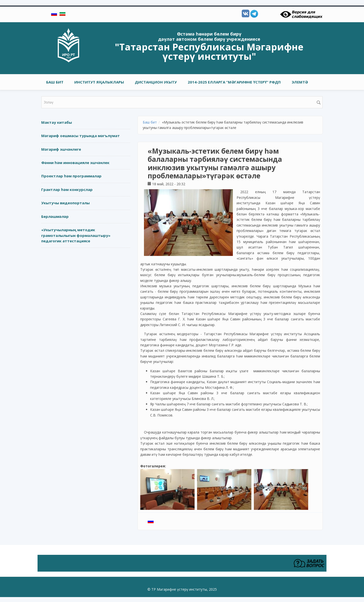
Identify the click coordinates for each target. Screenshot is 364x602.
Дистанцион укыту (156, 82)
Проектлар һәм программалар (71, 176)
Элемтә (300, 82)
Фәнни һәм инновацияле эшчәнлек (75, 163)
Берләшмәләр (55, 216)
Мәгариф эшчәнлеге (61, 149)
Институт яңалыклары (99, 82)
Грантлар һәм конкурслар (67, 189)
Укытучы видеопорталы (65, 203)
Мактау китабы (57, 122)
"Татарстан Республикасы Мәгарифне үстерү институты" (209, 51)
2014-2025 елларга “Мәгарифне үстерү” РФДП (234, 82)
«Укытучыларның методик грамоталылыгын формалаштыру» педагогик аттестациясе (76, 235)
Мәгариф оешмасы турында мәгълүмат (81, 136)
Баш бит (55, 82)
